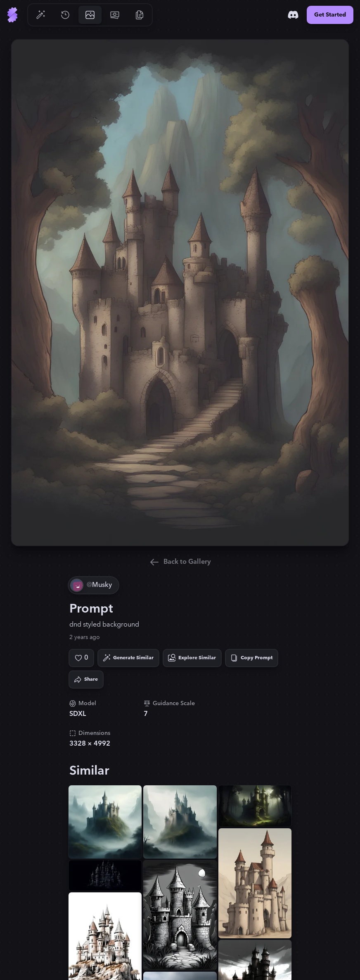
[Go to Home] (12, 15)
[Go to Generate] (40, 15)
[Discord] (293, 15)
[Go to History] (65, 15)
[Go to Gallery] (90, 15)
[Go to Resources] (140, 15)
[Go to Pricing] (115, 15)
